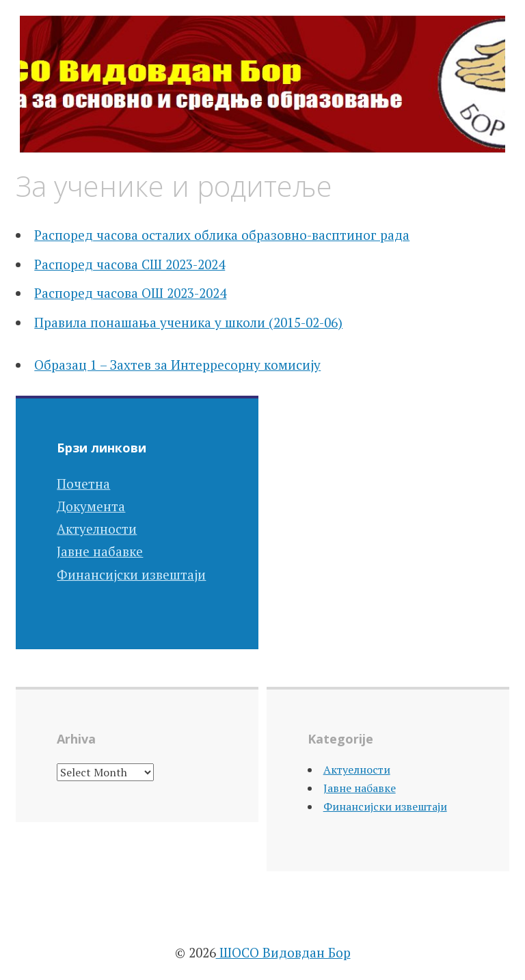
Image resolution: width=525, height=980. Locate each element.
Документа (91, 506)
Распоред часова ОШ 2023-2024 (130, 293)
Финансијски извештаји (131, 574)
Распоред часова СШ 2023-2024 (130, 264)
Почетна (83, 484)
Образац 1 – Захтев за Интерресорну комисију (177, 365)
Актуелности (97, 529)
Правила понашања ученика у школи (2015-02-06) (188, 322)
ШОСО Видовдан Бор (283, 952)
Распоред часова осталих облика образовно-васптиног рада (222, 235)
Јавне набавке (100, 551)
